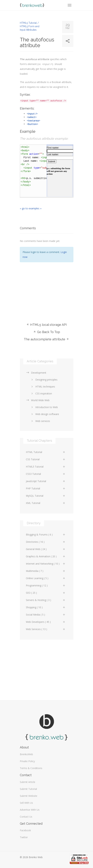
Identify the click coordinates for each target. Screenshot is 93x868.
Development (36, 373)
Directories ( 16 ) (46, 542)
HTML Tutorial (46, 452)
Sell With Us (26, 803)
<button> (32, 124)
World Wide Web (38, 400)
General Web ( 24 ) (46, 549)
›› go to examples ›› (31, 208)
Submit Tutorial (28, 789)
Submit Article (28, 782)
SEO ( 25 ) (46, 593)
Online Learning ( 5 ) (46, 578)
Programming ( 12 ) (46, 585)
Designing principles (44, 380)
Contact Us (26, 817)
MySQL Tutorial (46, 496)
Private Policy (27, 761)
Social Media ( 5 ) (46, 615)
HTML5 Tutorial (46, 467)
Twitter (24, 837)
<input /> (32, 114)
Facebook (25, 830)
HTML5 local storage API (46, 325)
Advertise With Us (30, 810)
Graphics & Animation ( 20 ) (46, 556)
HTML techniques (43, 387)
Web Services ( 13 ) (46, 629)
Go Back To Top (47, 332)
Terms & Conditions (31, 768)
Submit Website (29, 796)
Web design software (45, 414)
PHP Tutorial (46, 488)
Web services (40, 421)
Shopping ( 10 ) (46, 607)
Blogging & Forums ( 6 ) (46, 535)
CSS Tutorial (46, 459)
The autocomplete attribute (46, 339)
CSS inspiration (41, 393)
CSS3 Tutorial (46, 474)
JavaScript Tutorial (46, 481)
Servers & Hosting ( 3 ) (46, 600)
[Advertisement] (47, 287)
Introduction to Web (44, 407)
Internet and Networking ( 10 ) (46, 564)
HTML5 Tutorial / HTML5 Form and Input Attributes (30, 26)
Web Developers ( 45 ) (46, 622)
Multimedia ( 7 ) (46, 571)
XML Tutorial (46, 503)
